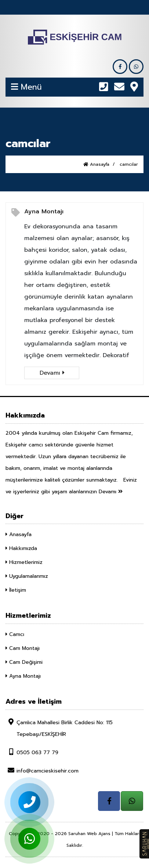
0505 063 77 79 (32, 752)
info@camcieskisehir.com (42, 771)
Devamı (52, 373)
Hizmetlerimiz (24, 562)
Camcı (15, 634)
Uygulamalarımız (27, 576)
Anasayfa (96, 164)
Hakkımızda (21, 548)
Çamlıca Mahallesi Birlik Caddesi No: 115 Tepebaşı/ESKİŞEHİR (59, 728)
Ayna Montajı (44, 212)
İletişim (16, 590)
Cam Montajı (23, 648)
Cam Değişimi (24, 662)
